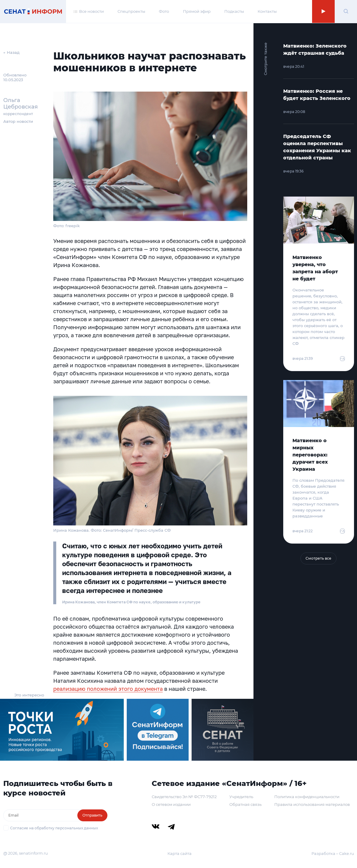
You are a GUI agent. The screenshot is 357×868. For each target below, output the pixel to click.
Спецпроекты (131, 11)
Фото (164, 11)
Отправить (92, 815)
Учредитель (241, 797)
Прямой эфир (197, 11)
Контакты (267, 11)
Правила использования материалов (312, 804)
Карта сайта (180, 853)
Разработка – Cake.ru (333, 853)
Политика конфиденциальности (307, 797)
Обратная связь (245, 804)
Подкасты (234, 11)
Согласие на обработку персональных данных (54, 828)
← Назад (11, 52)
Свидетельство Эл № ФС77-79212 (184, 797)
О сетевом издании (171, 804)
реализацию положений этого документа (108, 689)
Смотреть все (318, 558)
